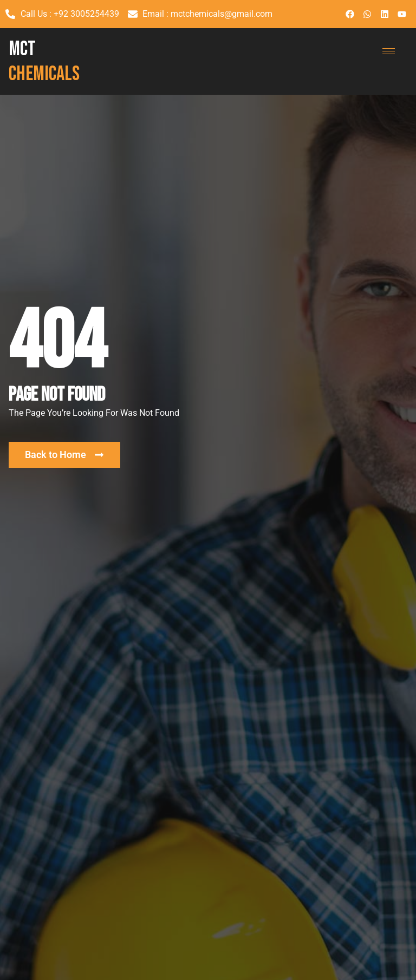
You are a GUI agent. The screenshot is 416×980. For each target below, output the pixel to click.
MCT (44, 61)
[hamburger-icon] (389, 51)
